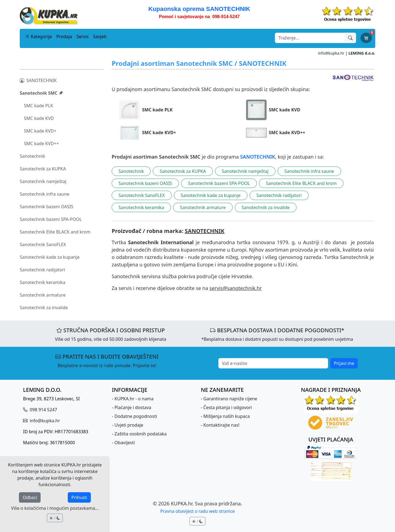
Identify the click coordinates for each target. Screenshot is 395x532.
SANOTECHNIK (38, 80)
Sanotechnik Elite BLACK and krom (55, 232)
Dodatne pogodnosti (136, 416)
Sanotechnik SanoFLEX (43, 244)
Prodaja (64, 36)
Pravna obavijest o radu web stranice (197, 511)
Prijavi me (344, 363)
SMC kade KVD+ (40, 131)
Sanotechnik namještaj (43, 181)
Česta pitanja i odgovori (228, 407)
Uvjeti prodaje (129, 425)
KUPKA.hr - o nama (134, 399)
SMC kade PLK (38, 106)
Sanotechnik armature (43, 295)
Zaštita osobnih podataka (140, 434)
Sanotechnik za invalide (44, 308)
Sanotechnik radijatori (42, 270)
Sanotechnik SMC (41, 93)
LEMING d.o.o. (362, 53)
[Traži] (350, 38)
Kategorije (39, 36)
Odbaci (30, 497)
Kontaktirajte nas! (221, 425)
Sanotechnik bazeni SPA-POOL (51, 219)
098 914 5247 (43, 410)
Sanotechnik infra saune (45, 194)
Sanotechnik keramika (43, 282)
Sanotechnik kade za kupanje (50, 257)
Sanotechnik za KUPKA (43, 169)
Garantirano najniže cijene (230, 399)
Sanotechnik (32, 156)
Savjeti (100, 36)
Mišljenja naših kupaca (226, 416)
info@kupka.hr (331, 53)
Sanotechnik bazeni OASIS (46, 207)
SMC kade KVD (39, 118)
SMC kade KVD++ (41, 143)
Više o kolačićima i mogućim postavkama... (55, 508)
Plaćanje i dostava (133, 407)
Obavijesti (125, 443)
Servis (83, 36)
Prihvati (79, 497)
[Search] (310, 38)
